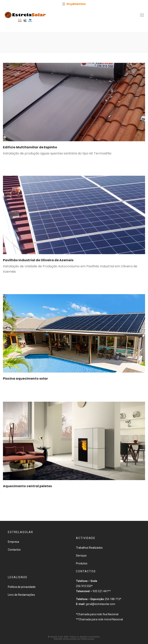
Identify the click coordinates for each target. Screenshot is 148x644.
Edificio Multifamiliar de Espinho (30, 147)
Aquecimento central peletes (27, 486)
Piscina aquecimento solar (25, 379)
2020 (73, 43)
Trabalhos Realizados (89, 548)
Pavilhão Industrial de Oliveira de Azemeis (38, 260)
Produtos (82, 563)
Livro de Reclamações (21, 595)
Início (63, 43)
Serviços (81, 556)
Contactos (14, 550)
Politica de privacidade (22, 587)
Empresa (13, 542)
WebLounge (88, 639)
